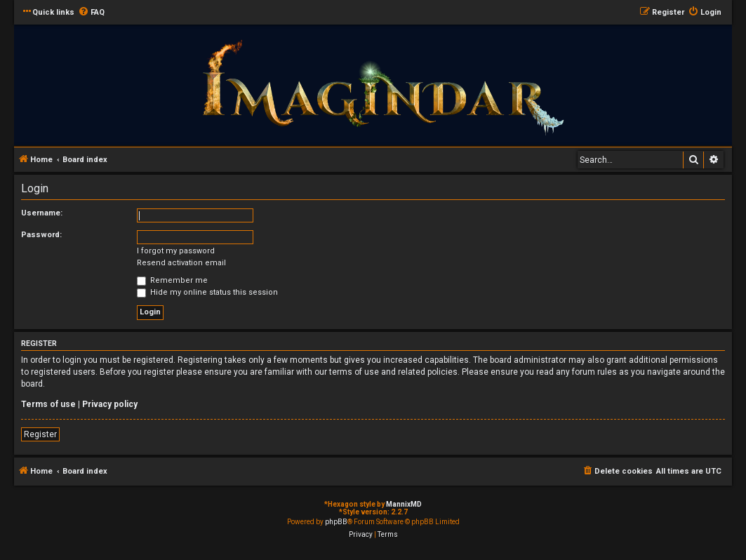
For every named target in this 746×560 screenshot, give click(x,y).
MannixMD (404, 504)
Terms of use (48, 404)
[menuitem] (91, 13)
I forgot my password (176, 251)
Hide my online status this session (207, 292)
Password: (41, 235)
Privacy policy (110, 404)
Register (40, 434)
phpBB (336, 522)
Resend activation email (181, 263)
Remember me (172, 280)
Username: (42, 213)
